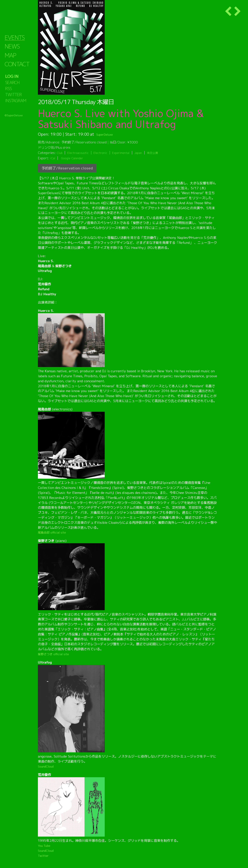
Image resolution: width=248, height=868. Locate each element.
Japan (146, 153)
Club (60, 153)
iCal (53, 158)
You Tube (45, 845)
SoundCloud (47, 766)
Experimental (127, 153)
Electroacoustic (80, 153)
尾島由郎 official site (54, 532)
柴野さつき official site (55, 654)
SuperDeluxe (108, 134)
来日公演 (162, 153)
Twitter (44, 855)
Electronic (105, 153)
